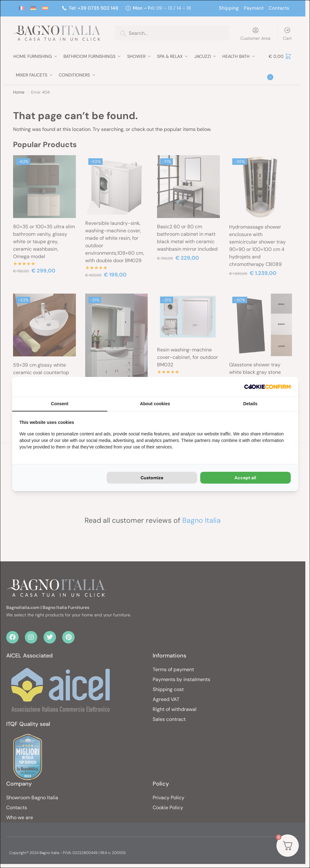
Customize (152, 478)
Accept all (245, 478)
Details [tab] (250, 404)
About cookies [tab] (155, 404)
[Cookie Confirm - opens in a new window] (267, 387)
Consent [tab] (60, 404)
